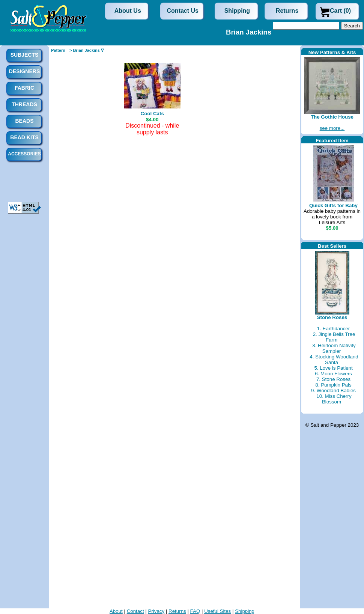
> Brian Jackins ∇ (86, 50)
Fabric (24, 88)
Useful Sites (217, 611)
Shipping (237, 11)
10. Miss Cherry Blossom (334, 399)
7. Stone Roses (333, 379)
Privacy (156, 611)
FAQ (195, 611)
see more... (332, 128)
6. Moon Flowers (333, 374)
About (116, 611)
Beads (24, 121)
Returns (287, 11)
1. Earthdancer (333, 329)
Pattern (58, 50)
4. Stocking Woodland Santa (334, 360)
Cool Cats (152, 114)
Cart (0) (340, 11)
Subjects (25, 55)
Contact (135, 611)
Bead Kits (24, 137)
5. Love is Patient (333, 368)
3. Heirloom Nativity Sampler (334, 348)
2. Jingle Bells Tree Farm (334, 337)
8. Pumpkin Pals (333, 385)
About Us (128, 11)
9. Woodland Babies (333, 391)
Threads (24, 104)
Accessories (24, 154)
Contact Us (183, 11)
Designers (24, 71)
